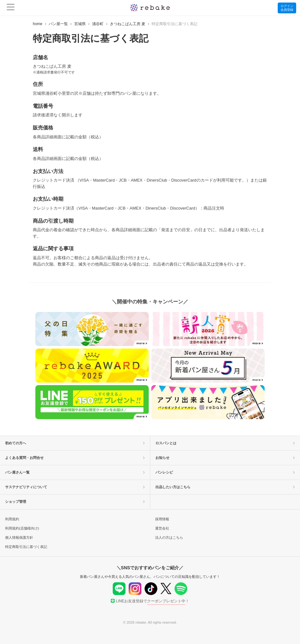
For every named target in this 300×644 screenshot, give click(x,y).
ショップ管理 (75, 502)
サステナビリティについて (75, 487)
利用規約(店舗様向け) (22, 528)
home (38, 24)
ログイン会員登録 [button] (287, 8)
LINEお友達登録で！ (150, 601)
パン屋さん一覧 (75, 472)
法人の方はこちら (169, 537)
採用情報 (162, 519)
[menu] (11, 8)
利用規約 (12, 519)
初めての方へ (75, 443)
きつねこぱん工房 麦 (128, 24)
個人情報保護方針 (19, 537)
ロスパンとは (225, 443)
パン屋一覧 (58, 24)
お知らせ (225, 458)
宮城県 (80, 24)
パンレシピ (225, 472)
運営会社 (162, 528)
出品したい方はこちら (225, 487)
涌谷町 (98, 24)
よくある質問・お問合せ (75, 458)
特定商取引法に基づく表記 (26, 547)
